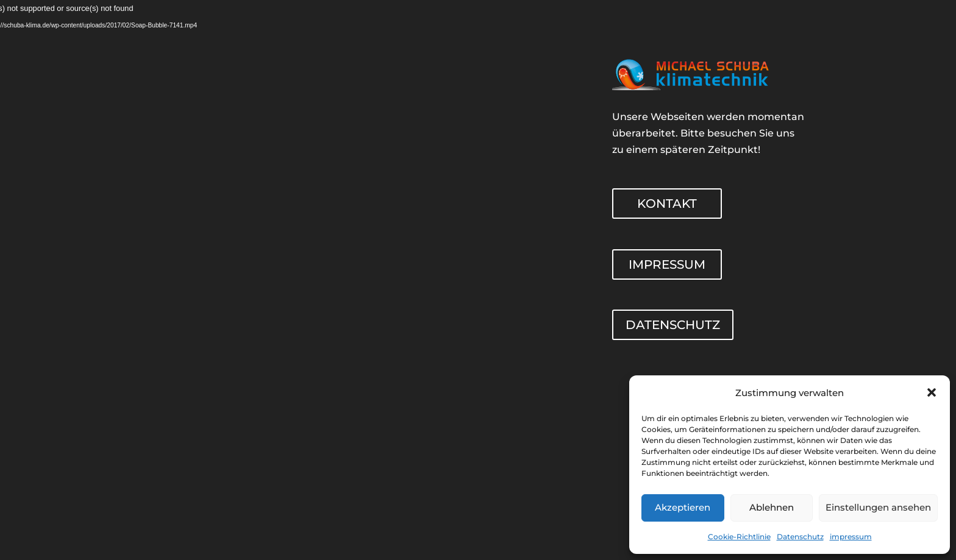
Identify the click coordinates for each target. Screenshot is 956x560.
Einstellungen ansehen (878, 507)
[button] (932, 392)
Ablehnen (772, 507)
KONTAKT (667, 204)
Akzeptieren (683, 507)
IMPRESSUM (667, 264)
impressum (851, 537)
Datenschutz (800, 537)
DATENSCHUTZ (673, 325)
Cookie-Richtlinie (739, 537)
